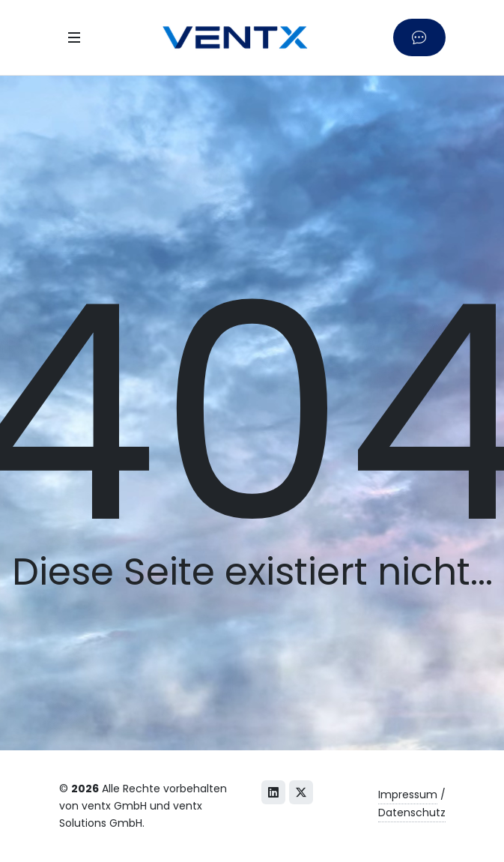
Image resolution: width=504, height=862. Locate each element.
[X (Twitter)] (301, 792)
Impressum (408, 795)
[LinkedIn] (273, 792)
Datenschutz (412, 813)
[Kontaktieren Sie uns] (419, 37)
